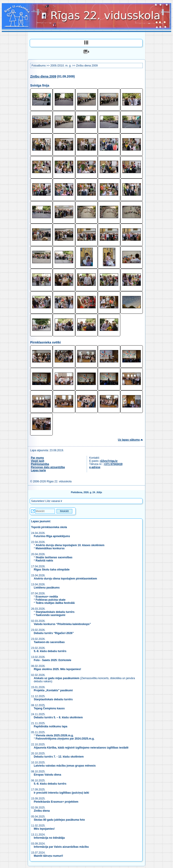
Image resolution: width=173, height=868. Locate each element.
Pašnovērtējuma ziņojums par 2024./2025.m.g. (65, 739)
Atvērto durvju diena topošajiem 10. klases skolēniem (70, 545)
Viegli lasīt (38, 461)
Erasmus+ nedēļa (47, 597)
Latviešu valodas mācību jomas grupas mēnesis (65, 766)
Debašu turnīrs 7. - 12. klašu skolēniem (59, 757)
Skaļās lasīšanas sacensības (54, 557)
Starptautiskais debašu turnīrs (55, 612)
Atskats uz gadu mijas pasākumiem (57, 678)
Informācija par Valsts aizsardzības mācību (61, 847)
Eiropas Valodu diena (47, 775)
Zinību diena (42, 811)
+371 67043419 (113, 464)
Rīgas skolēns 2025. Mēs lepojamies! (57, 669)
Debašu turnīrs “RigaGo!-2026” (54, 633)
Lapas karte (38, 470)
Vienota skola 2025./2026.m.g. (55, 735)
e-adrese (95, 467)
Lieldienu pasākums (47, 588)
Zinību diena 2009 (87, 66)
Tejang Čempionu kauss (49, 708)
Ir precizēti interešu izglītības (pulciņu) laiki (61, 793)
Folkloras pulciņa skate (51, 600)
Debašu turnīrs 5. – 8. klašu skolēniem (58, 717)
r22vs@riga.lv (109, 461)
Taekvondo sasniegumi (51, 615)
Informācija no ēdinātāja (49, 838)
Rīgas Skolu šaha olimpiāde (52, 570)
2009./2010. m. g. (61, 66)
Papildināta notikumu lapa (51, 726)
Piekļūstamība (40, 464)
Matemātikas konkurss (50, 548)
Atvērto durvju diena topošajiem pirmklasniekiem (65, 579)
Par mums (37, 458)
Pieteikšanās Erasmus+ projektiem (56, 802)
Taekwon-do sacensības (49, 642)
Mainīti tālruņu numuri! (48, 856)
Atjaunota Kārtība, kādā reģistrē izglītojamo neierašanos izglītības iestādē (81, 748)
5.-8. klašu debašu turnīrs (50, 651)
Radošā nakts (44, 561)
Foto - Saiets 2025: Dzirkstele (52, 660)
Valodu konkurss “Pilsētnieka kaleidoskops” (62, 624)
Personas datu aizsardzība (48, 467)
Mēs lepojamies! (44, 829)
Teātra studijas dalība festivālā (55, 603)
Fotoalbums (39, 66)
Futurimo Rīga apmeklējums (52, 536)
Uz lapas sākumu (129, 440)
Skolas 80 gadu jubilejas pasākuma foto (59, 820)
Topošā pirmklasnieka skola (49, 527)
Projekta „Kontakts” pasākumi (53, 690)
